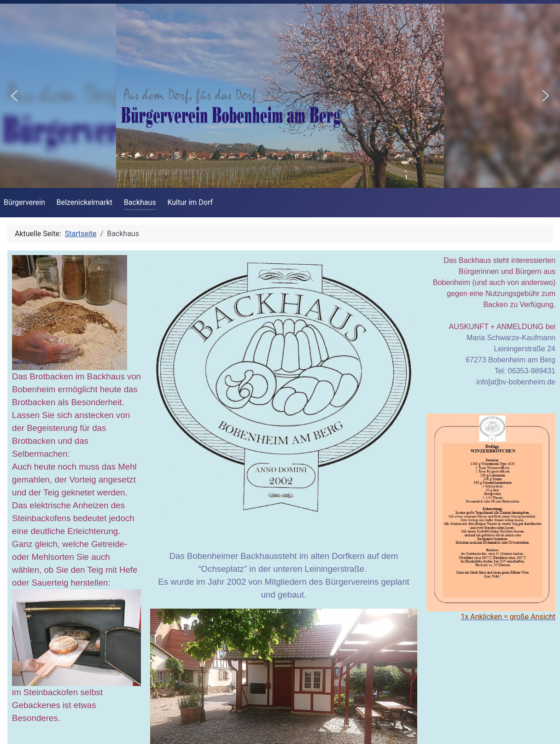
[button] (14, 96)
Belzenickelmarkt (85, 202)
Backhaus (140, 202)
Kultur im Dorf (190, 202)
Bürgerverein (24, 202)
